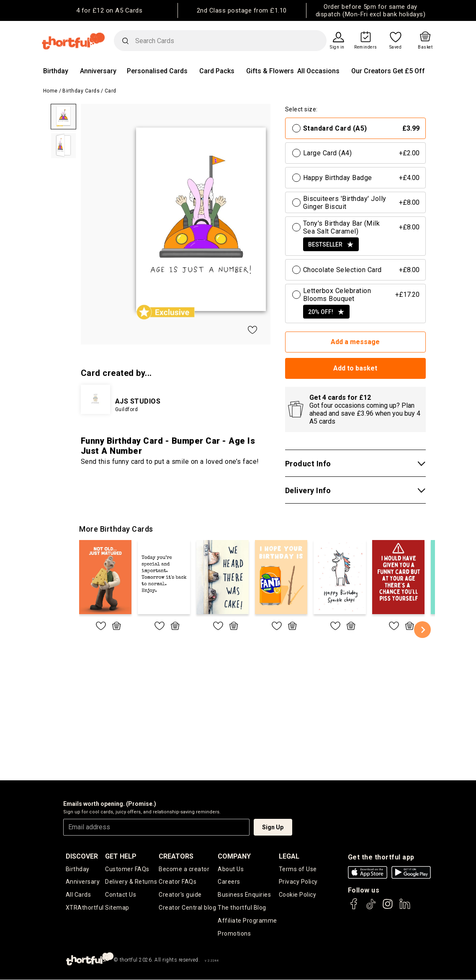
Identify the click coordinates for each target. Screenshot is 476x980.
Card (111, 91)
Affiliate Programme (247, 921)
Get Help (121, 856)
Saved (396, 47)
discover (82, 856)
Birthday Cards (81, 91)
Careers (229, 882)
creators (176, 856)
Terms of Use (298, 869)
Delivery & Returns (131, 882)
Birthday (56, 71)
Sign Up (273, 827)
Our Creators (371, 71)
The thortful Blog (242, 908)
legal (289, 856)
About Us (231, 869)
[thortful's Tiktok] (371, 908)
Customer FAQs (127, 869)
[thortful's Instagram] (388, 908)
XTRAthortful (85, 908)
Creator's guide (180, 895)
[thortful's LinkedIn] (405, 908)
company (234, 856)
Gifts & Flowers (270, 71)
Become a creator (184, 869)
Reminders (366, 47)
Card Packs (217, 71)
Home (50, 91)
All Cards (78, 895)
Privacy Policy (298, 882)
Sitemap (117, 908)
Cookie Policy (298, 895)
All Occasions (318, 71)
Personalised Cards (157, 71)
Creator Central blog (187, 908)
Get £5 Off (409, 71)
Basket (425, 47)
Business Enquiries (244, 895)
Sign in (337, 47)
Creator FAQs (178, 882)
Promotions (234, 934)
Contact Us (121, 895)
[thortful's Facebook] (354, 908)
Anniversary (98, 71)
